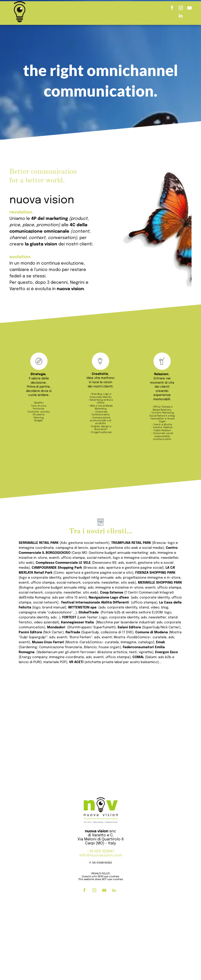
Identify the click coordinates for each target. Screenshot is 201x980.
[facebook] (172, 9)
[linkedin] (181, 16)
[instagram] (181, 9)
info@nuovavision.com (101, 855)
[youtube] (189, 9)
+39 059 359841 (100, 851)
